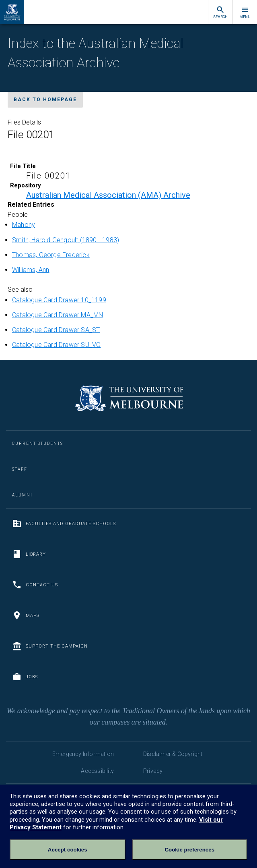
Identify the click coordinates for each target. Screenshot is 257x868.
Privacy (153, 771)
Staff (20, 469)
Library (29, 554)
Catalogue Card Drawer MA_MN (58, 315)
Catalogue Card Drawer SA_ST (56, 330)
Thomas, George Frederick (51, 255)
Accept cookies (68, 850)
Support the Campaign (50, 646)
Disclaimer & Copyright (173, 754)
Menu (245, 12)
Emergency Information (83, 754)
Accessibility (97, 771)
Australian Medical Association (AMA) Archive (108, 195)
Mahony (24, 225)
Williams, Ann (31, 270)
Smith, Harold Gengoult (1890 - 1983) (66, 240)
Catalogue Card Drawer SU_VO (56, 345)
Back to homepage (45, 100)
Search (220, 12)
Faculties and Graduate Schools (64, 523)
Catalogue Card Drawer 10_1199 (59, 300)
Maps (26, 615)
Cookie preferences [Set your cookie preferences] (189, 850)
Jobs (25, 677)
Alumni (22, 495)
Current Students (38, 443)
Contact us (35, 585)
